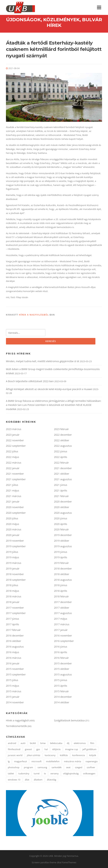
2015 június (61, 680)
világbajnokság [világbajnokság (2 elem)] (71, 773)
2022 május (13, 457)
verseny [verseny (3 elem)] (55, 773)
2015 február (62, 691)
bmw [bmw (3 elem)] (43, 743)
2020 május (13, 524)
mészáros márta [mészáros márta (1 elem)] (72, 761)
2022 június (61, 451)
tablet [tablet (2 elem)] (11, 773)
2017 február (13, 630)
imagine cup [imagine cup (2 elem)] (72, 749)
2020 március (14, 529)
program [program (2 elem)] (28, 767)
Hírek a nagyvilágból (34, 315)
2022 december (63, 435)
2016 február (62, 658)
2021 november (15, 474)
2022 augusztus (63, 446)
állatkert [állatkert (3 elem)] (38, 780)
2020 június (61, 518)
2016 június (61, 647)
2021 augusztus (63, 479)
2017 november (15, 608)
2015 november (15, 669)
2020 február (62, 529)
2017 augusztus (63, 613)
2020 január (13, 535)
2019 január (13, 569)
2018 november (15, 574)
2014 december (63, 697)
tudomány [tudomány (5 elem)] (24, 773)
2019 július (12, 552)
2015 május (13, 686)
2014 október (62, 702)
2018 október (62, 574)
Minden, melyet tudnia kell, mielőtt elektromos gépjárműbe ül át (43, 361)
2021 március (14, 496)
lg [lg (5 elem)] (9, 761)
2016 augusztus (15, 647)
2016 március (14, 658)
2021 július (12, 485)
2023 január (13, 435)
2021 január (13, 502)
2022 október (62, 440)
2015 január (13, 697)
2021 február (62, 496)
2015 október (62, 669)
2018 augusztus (63, 580)
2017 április (13, 624)
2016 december (15, 636)
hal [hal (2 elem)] (46, 749)
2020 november (15, 507)
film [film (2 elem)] (92, 743)
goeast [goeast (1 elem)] (28, 749)
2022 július (12, 451)
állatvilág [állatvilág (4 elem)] (52, 780)
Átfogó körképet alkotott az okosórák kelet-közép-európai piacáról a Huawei (49, 389)
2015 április (61, 686)
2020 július (12, 518)
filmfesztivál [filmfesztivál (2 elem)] (14, 749)
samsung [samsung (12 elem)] (42, 767)
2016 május (13, 652)
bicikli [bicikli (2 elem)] (33, 743)
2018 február (62, 596)
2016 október (14, 641)
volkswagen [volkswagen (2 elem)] (89, 773)
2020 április (61, 524)
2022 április (61, 457)
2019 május (13, 557)
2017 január (61, 630)
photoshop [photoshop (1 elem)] (14, 767)
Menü (99, 7)
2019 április (61, 557)
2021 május (13, 490)
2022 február (62, 463)
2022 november (15, 440)
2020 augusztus (63, 513)
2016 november (63, 636)
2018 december (63, 569)
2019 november (15, 541)
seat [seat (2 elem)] (68, 767)
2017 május (61, 619)
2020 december (63, 502)
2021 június (61, 485)
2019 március (14, 563)
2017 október (62, 608)
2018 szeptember (16, 580)
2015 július (12, 680)
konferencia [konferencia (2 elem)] (79, 755)
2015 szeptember (16, 674)
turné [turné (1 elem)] (37, 773)
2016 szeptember (64, 641)
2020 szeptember (16, 513)
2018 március (14, 596)
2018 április (61, 591)
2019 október (62, 541)
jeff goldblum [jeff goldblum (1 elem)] (89, 749)
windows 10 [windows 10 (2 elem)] (14, 780)
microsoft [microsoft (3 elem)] (37, 761)
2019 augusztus (63, 546)
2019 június (61, 552)
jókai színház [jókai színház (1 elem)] (34, 755)
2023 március (14, 429)
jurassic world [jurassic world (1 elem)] (15, 755)
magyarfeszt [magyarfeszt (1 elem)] (20, 761)
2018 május (13, 591)
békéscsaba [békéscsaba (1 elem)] (56, 743)
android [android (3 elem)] (12, 743)
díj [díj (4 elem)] (68, 743)
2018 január (13, 602)
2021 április (61, 490)
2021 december (63, 468)
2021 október (62, 474)
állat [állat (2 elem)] (27, 780)
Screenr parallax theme (44, 862)
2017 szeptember (16, 613)
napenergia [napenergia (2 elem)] (92, 761)
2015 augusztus (63, 674)
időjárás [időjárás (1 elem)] (56, 749)
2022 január (13, 468)
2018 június (61, 585)
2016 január (13, 663)
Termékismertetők (16, 726)
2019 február (62, 563)
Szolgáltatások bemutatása (69, 720)
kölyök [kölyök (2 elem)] (93, 755)
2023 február (62, 429)
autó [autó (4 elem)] (23, 743)
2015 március (14, 691)
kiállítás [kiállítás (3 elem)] (64, 755)
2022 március (14, 463)
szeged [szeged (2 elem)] (79, 767)
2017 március (62, 624)
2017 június (13, 619)
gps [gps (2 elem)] (38, 749)
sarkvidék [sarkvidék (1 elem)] (56, 767)
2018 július (12, 585)
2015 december (63, 663)
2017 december (63, 602)
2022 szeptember (16, 446)
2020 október (62, 507)
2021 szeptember (16, 479)
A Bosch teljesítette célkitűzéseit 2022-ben (30, 381)
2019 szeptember (16, 546)
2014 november (15, 702)
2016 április (61, 652)
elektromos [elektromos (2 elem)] (80, 743)
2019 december (63, 535)
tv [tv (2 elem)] (45, 773)
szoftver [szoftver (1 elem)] (91, 767)
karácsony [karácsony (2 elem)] (50, 755)
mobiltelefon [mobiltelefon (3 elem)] (53, 761)
